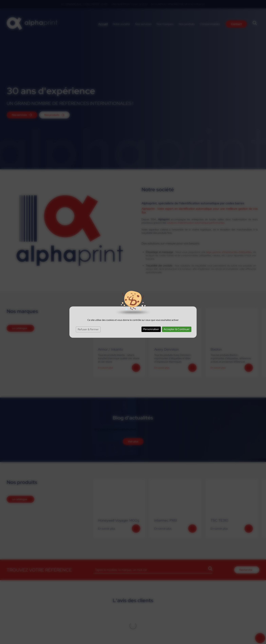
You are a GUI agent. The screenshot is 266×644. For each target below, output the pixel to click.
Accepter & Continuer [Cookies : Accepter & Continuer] (177, 329)
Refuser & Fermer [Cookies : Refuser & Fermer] (88, 329)
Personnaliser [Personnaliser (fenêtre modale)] (151, 329)
